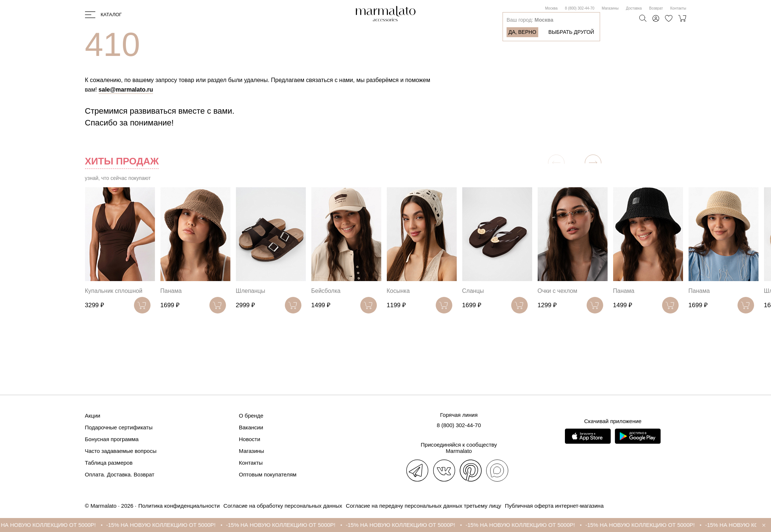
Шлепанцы (251, 291)
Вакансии (251, 427)
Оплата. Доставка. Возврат (120, 474)
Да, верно (522, 32)
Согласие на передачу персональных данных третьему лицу (424, 506)
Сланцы (473, 291)
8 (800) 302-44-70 (580, 8)
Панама (171, 291)
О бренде (251, 416)
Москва (551, 8)
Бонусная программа (112, 439)
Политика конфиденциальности (179, 506)
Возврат (656, 8)
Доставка (634, 8)
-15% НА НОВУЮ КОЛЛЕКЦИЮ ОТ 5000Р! (171, 525)
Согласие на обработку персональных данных (283, 506)
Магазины (610, 8)
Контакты (678, 8)
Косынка (398, 291)
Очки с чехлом (558, 291)
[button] (593, 163)
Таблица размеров (109, 463)
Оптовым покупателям (268, 474)
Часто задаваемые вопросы (121, 451)
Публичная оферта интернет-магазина (554, 506)
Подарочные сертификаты (119, 427)
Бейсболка (326, 291)
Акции (93, 416)
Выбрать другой (571, 32)
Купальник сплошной (114, 291)
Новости (250, 439)
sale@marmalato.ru (126, 90)
